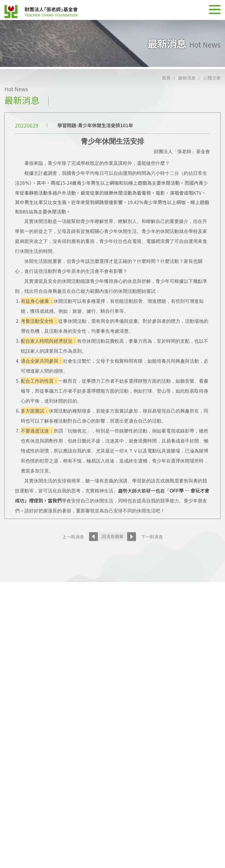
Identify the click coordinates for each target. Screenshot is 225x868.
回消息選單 (112, 552)
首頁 (166, 93)
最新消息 (187, 93)
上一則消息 (73, 552)
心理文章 (212, 93)
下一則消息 (152, 552)
